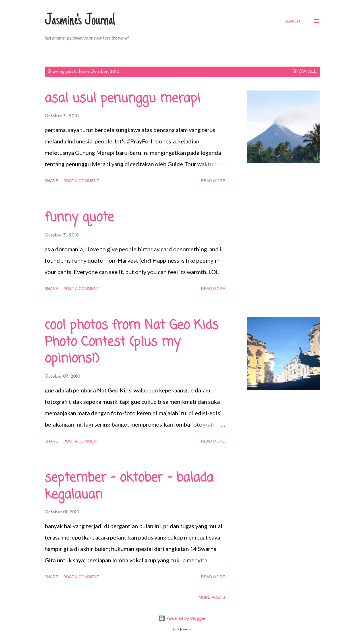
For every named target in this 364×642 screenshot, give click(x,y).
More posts (212, 597)
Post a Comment (81, 181)
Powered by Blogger (182, 618)
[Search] (292, 21)
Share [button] (51, 181)
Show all (305, 72)
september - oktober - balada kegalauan (129, 486)
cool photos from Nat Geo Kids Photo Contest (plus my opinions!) (132, 342)
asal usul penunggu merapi (122, 99)
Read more (213, 181)
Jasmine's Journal (80, 21)
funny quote (79, 218)
